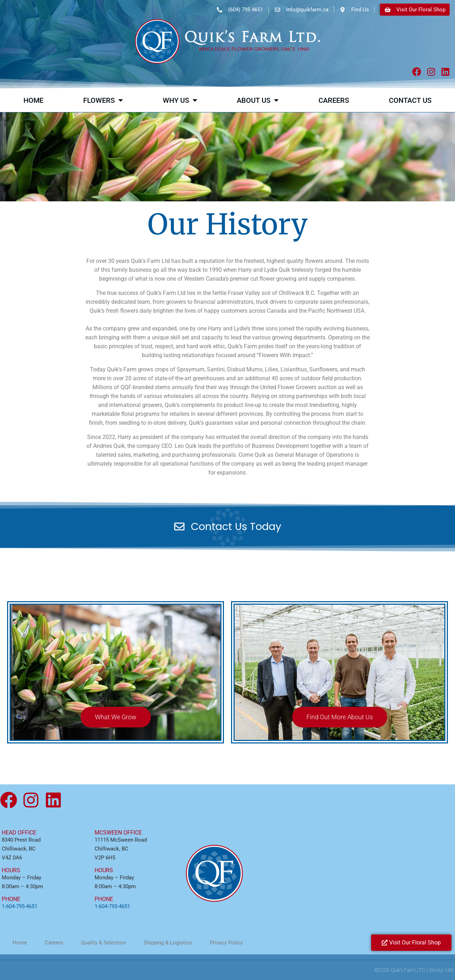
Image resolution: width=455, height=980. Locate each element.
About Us (258, 100)
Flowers (103, 100)
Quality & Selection (103, 943)
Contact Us (410, 100)
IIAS (449, 970)
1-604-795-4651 (20, 906)
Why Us (180, 100)
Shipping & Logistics (168, 943)
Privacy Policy (226, 943)
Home (33, 100)
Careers (334, 100)
